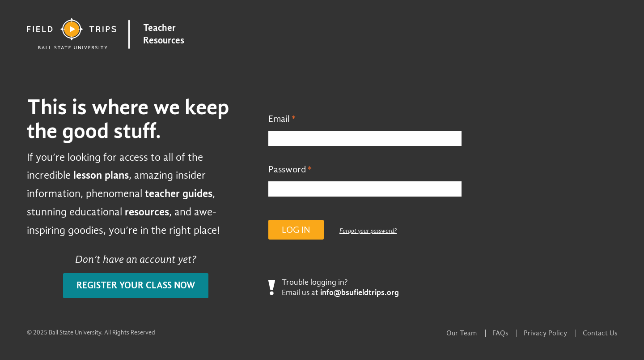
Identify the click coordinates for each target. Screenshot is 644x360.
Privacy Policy (545, 333)
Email (279, 119)
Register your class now (136, 285)
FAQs (500, 333)
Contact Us (600, 333)
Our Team (462, 333)
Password (287, 169)
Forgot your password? (368, 231)
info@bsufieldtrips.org (360, 293)
